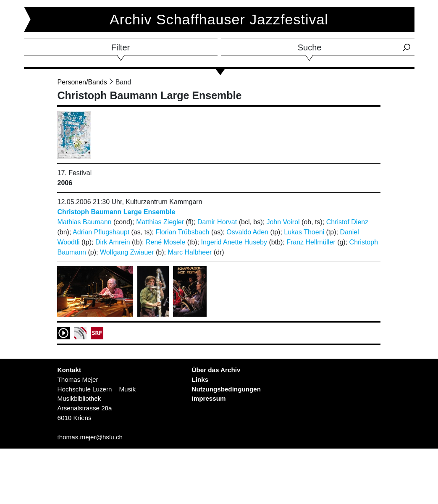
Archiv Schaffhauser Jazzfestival (219, 19)
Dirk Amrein (113, 242)
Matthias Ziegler (160, 222)
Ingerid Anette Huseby (234, 242)
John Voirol (283, 222)
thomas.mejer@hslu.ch (90, 437)
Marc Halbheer (190, 252)
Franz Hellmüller (311, 242)
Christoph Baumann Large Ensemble (116, 212)
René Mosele (165, 242)
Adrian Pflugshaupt (101, 232)
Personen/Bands (82, 82)
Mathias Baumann (84, 222)
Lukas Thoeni (304, 232)
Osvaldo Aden (247, 232)
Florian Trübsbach (182, 232)
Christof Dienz (347, 222)
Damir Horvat (217, 222)
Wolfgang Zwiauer (127, 252)
